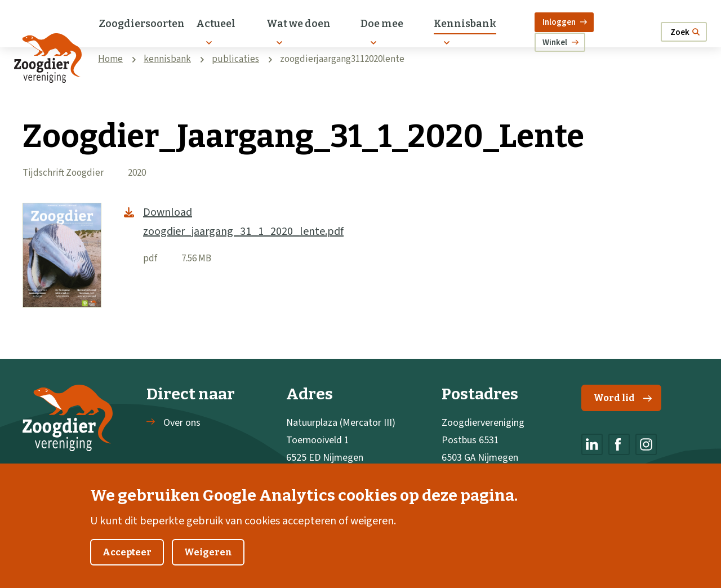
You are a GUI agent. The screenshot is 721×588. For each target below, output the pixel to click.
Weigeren (208, 563)
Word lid (623, 398)
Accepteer (127, 563)
